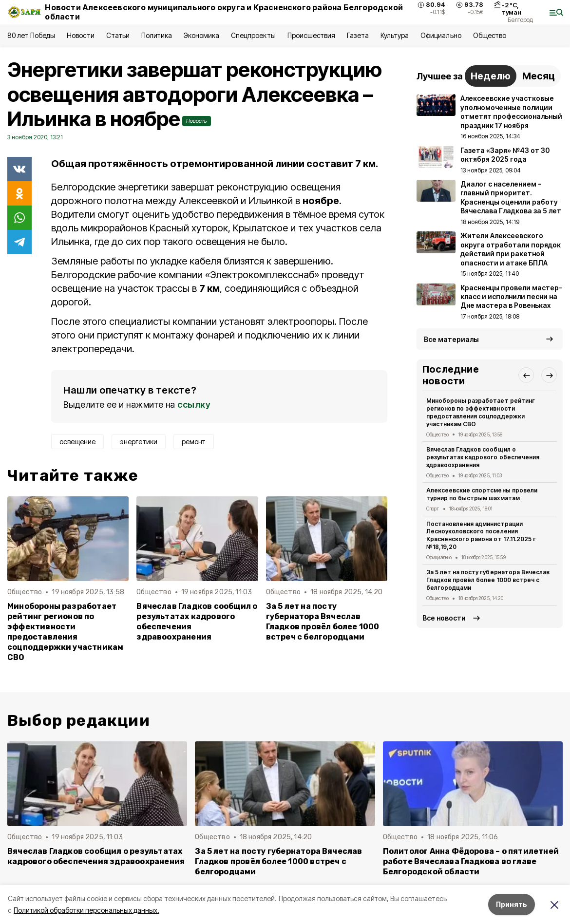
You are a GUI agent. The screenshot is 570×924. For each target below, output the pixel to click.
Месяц (539, 76)
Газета (358, 35)
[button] (526, 375)
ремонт (194, 442)
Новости (80, 35)
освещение (77, 442)
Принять (512, 904)
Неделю (491, 76)
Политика (157, 35)
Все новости (444, 618)
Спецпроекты (253, 35)
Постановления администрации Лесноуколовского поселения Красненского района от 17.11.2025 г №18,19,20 (481, 535)
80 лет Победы (31, 35)
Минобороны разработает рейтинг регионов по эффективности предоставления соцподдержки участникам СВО (65, 632)
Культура (395, 35)
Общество (490, 35)
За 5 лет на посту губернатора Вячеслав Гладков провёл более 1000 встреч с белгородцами (323, 622)
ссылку (194, 405)
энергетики (139, 442)
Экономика (201, 35)
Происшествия (311, 35)
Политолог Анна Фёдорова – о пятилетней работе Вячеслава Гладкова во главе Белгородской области (471, 861)
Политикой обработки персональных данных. (86, 910)
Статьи (118, 35)
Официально (441, 35)
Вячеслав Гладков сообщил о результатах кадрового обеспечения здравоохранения (197, 622)
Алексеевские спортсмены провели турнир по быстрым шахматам (482, 494)
